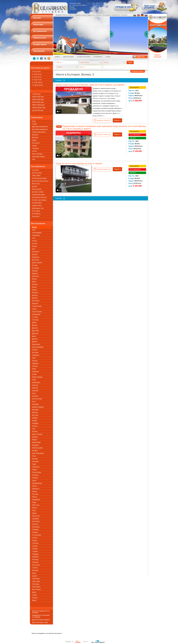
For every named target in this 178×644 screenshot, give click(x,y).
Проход (34, 497)
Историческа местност (39, 197)
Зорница (35, 366)
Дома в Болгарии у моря (40, 622)
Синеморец (36, 527)
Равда (34, 502)
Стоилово (35, 543)
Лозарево (35, 423)
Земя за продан (37, 154)
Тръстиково (36, 565)
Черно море (36, 581)
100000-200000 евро (39, 108)
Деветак (35, 325)
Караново (35, 391)
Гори (34, 159)
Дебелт (34, 323)
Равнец (34, 508)
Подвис (34, 470)
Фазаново (35, 570)
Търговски (35, 148)
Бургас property (37, 263)
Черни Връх (36, 579)
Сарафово (35, 519)
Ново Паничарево (38, 453)
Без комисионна (135, 135)
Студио (34, 124)
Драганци (35, 333)
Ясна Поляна (36, 590)
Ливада (34, 421)
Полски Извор (37, 472)
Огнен (34, 456)
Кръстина (35, 415)
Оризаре (35, 459)
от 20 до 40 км (37, 77)
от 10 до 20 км (37, 74)
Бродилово (36, 257)
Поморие (35, 478)
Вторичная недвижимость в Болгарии (41, 612)
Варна (34, 592)
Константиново (37, 399)
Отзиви (108, 57)
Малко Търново (37, 434)
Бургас (34, 227)
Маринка (35, 437)
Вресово (35, 298)
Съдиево (35, 551)
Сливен (35, 595)
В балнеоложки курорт (39, 178)
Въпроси (99, 15)
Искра (34, 380)
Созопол (35, 538)
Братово (35, 254)
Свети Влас (36, 521)
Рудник (34, 513)
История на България (84, 57)
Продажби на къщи (80, 15)
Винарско (35, 293)
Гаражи (34, 146)
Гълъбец (35, 317)
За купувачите (98, 57)
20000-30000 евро (38, 99)
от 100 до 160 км (37, 85)
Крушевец (35, 410)
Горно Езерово (37, 312)
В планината (36, 214)
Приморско (36, 489)
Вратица (35, 295)
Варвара (35, 271)
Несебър (35, 451)
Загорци (35, 361)
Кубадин (35, 418)
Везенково (35, 276)
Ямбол (34, 600)
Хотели (34, 151)
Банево (34, 246)
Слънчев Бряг (37, 535)
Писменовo (36, 467)
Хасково (35, 598)
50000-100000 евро (38, 105)
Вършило (35, 303)
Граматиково (36, 314)
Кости (34, 402)
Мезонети (35, 135)
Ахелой (34, 241)
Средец (35, 540)
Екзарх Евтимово (38, 347)
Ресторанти (36, 143)
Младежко (35, 445)
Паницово (35, 461)
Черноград (36, 584)
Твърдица (35, 554)
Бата (34, 249)
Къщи (34, 121)
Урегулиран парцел (38, 157)
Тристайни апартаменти (40, 129)
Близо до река (37, 189)
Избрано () (140, 57)
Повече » (117, 120)
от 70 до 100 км (37, 82)
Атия (34, 238)
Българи (35, 265)
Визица (34, 290)
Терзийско (35, 557)
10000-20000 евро (38, 97)
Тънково (35, 568)
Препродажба (134, 87)
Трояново (35, 562)
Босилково (36, 252)
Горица (34, 309)
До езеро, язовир (38, 192)
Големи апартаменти (39, 132)
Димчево (35, 328)
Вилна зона (36, 184)
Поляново (35, 475)
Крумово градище (38, 407)
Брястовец (36, 260)
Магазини (35, 138)
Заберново (36, 355)
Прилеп (35, 486)
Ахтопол (35, 244)
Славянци (35, 530)
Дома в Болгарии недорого (41, 620)
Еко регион (36, 216)
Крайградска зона (38, 208)
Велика (34, 279)
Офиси (34, 140)
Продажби (59, 15)
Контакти (125, 15)
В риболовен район (38, 195)
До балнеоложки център (40, 181)
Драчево (35, 339)
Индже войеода (37, 377)
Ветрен (34, 287)
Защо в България (68, 57)
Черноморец (36, 587)
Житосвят (35, 353)
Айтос (34, 230)
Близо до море (37, 173)
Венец (34, 282)
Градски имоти (37, 206)
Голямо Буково (37, 306)
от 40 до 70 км (37, 80)
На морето (36, 170)
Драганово (35, 331)
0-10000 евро (36, 94)
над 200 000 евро (38, 110)
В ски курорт (36, 211)
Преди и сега (91, 15)
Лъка (34, 429)
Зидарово (35, 363)
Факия (34, 573)
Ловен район (36, 176)
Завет (34, 358)
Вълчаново (36, 301)
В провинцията (37, 203)
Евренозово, (36, 344)
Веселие (35, 284)
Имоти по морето (68, 15)
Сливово (35, 532)
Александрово (37, 233)
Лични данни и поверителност (112, 15)
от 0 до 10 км (36, 72)
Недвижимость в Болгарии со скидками (41, 616)
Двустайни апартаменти (40, 127)
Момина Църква (37, 448)
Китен (34, 393)
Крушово (35, 412)
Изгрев (34, 374)
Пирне (34, 464)
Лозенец (35, 426)
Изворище (35, 372)
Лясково (35, 432)
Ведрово (35, 273)
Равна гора (36, 505)
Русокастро (36, 516)
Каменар (35, 388)
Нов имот (133, 138)
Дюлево (35, 342)
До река (35, 186)
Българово (36, 268)
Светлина (35, 524)
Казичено (35, 385)
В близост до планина (39, 200)
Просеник (35, 494)
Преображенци (37, 483)
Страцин (35, 546)
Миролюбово (36, 442)
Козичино (35, 396)
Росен (34, 511)
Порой (34, 481)
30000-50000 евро (38, 102)
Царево (35, 576)
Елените (35, 350)
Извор (34, 369)
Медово (35, 440)
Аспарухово (36, 235)
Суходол (35, 549)
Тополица (35, 560)
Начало (57, 57)
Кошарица (35, 404)
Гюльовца (35, 320)
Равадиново (36, 500)
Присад (35, 491)
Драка (34, 336)
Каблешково (36, 382)
